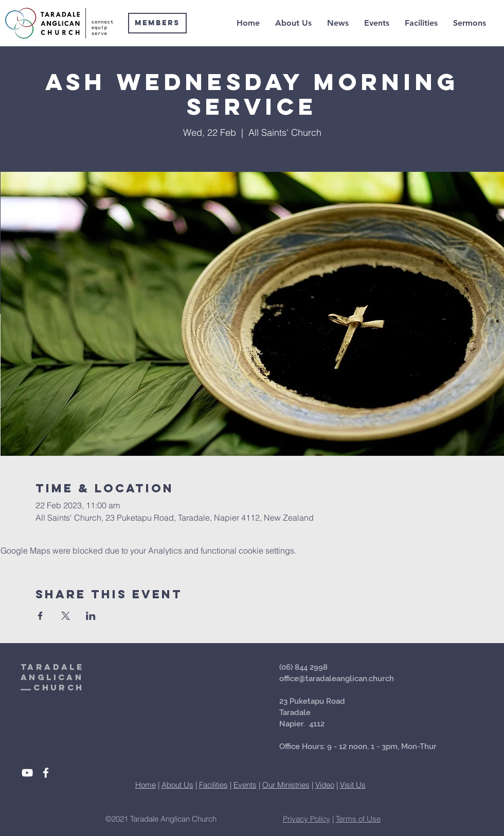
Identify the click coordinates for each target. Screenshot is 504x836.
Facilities (213, 785)
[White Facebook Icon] (46, 773)
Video (325, 785)
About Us (177, 785)
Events (245, 785)
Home (146, 785)
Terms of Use (358, 819)
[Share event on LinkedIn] (91, 616)
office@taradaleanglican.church (337, 679)
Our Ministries (286, 785)
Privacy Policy (307, 819)
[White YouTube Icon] (27, 773)
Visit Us (353, 785)
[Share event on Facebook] (40, 616)
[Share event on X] (66, 616)
